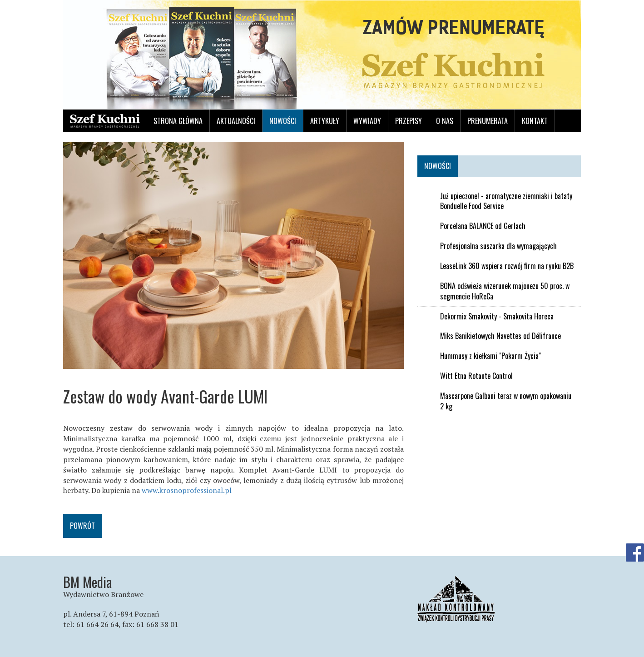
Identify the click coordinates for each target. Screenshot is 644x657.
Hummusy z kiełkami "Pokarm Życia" (490, 356)
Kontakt (535, 121)
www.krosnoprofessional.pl (187, 490)
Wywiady (367, 121)
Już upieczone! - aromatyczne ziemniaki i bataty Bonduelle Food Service (506, 201)
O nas (445, 121)
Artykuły (325, 121)
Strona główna (178, 121)
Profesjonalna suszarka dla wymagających (498, 246)
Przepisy (409, 121)
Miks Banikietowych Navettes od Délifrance (500, 336)
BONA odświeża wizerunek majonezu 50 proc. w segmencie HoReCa (505, 291)
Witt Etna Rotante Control (476, 376)
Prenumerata (488, 121)
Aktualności (236, 121)
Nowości (283, 121)
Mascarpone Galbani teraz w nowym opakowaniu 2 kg (506, 401)
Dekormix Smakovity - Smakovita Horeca (497, 316)
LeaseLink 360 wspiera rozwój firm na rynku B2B (507, 266)
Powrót (82, 526)
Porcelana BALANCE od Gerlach (483, 226)
